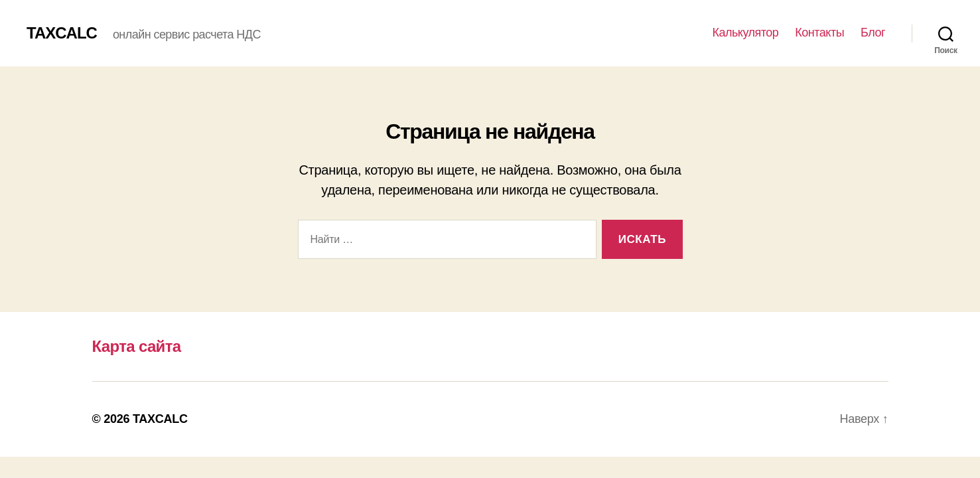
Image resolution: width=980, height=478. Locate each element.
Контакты (819, 33)
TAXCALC (62, 33)
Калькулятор (745, 33)
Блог (873, 33)
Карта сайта (137, 346)
